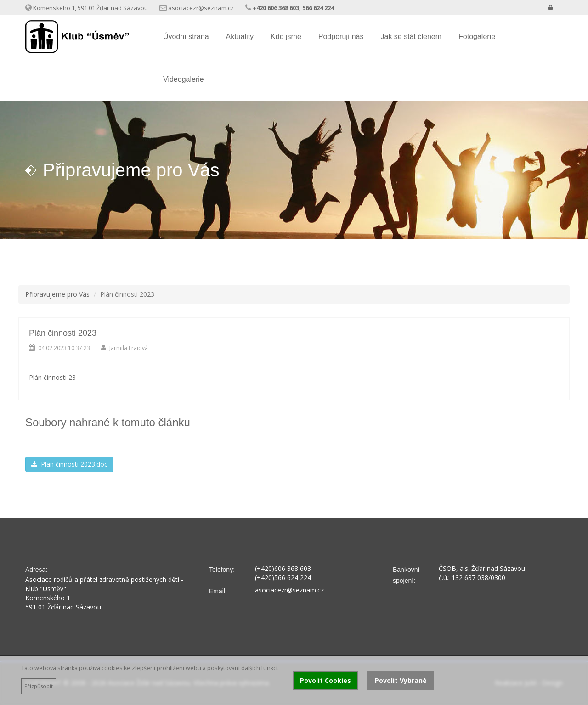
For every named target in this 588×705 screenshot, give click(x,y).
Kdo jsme (286, 37)
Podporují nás (341, 37)
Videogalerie (184, 79)
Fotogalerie (477, 37)
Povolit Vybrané (401, 680)
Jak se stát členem (411, 37)
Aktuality (240, 37)
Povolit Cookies (325, 680)
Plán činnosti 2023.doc (69, 464)
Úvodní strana (186, 37)
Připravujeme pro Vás (57, 294)
